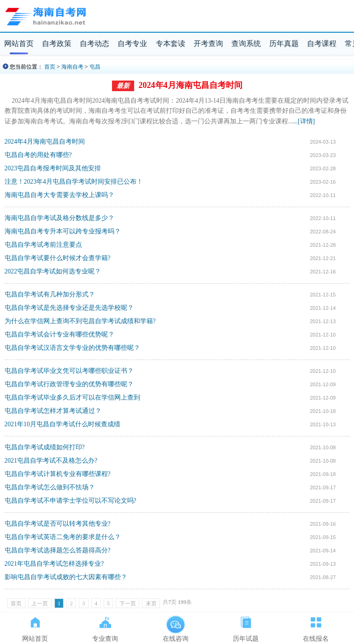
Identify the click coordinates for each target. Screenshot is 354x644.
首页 (50, 67)
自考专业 (132, 44)
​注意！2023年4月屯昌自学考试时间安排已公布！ (74, 182)
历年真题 (284, 44)
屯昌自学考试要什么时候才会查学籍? (58, 258)
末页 (151, 603)
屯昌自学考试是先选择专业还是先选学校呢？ (69, 308)
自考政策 (57, 44)
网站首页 (19, 44)
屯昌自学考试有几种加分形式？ (50, 294)
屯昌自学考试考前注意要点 (43, 245)
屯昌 (95, 67)
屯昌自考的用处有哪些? (38, 155)
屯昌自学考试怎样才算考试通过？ (53, 411)
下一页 (128, 603)
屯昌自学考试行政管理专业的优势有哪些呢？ (69, 384)
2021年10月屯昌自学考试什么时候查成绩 (62, 424)
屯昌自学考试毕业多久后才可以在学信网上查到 (72, 397)
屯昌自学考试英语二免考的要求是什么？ (63, 537)
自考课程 (322, 44)
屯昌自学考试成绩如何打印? (45, 447)
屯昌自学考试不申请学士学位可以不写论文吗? (71, 501)
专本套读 (171, 44)
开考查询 (208, 44)
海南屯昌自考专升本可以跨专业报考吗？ (63, 231)
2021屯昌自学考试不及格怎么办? (51, 461)
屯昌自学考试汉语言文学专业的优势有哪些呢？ (72, 348)
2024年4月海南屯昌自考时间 (191, 85)
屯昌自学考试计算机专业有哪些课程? (58, 474)
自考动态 (94, 44)
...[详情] (304, 121)
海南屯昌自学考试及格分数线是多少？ (59, 218)
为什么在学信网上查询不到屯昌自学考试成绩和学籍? (80, 321)
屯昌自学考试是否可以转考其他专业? (58, 524)
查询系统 (246, 44)
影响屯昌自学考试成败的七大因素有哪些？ (66, 577)
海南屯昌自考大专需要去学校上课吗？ (59, 195)
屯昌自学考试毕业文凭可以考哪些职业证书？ (69, 371)
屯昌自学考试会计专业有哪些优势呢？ (59, 334)
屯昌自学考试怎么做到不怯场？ (50, 487)
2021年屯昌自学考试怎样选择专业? (54, 564)
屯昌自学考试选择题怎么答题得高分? (58, 550)
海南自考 (72, 67)
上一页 (40, 603)
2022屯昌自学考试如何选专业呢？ (53, 271)
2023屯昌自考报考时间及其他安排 (53, 168)
